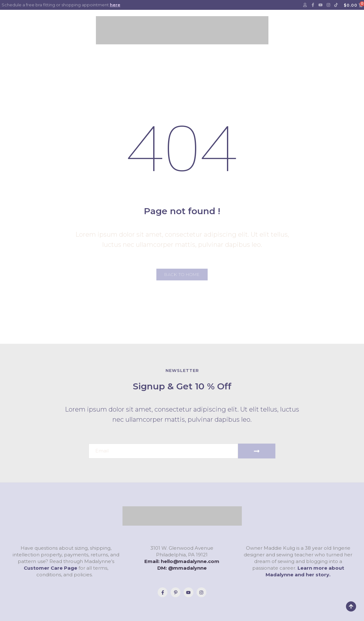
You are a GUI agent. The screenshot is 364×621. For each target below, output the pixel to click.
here (115, 5)
